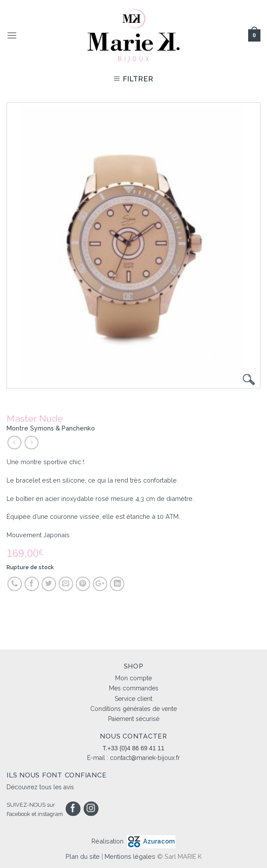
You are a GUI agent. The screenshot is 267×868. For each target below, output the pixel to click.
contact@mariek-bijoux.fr (145, 758)
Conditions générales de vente (133, 709)
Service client (133, 699)
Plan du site (83, 856)
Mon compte (133, 678)
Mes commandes (134, 688)
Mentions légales (130, 856)
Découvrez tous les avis (40, 787)
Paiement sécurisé (134, 719)
